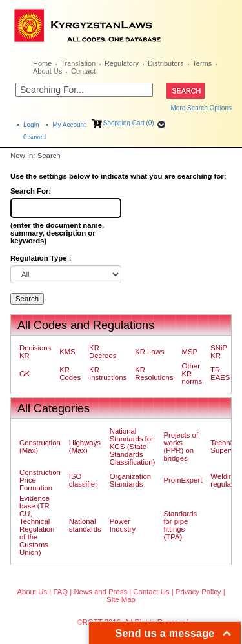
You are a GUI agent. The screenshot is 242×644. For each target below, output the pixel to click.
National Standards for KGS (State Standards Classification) (133, 447)
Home (42, 63)
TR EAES (220, 374)
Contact (83, 71)
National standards (85, 525)
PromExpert (183, 480)
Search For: (31, 191)
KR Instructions (108, 374)
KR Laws (149, 352)
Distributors (166, 63)
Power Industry (123, 525)
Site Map (121, 599)
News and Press (100, 592)
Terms (202, 63)
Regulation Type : (41, 258)
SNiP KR (219, 352)
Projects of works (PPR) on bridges (181, 447)
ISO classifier (83, 480)
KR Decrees (103, 352)
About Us (47, 71)
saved (35, 137)
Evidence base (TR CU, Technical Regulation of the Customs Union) (37, 525)
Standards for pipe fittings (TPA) (180, 525)
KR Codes (70, 374)
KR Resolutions (154, 374)
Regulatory (122, 63)
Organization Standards (130, 480)
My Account (69, 125)
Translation (78, 63)
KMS (67, 352)
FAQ (60, 592)
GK (25, 374)
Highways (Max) (85, 447)
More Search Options (202, 108)
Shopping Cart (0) (129, 123)
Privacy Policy (198, 592)
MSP (190, 352)
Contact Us (151, 592)
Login (31, 125)
